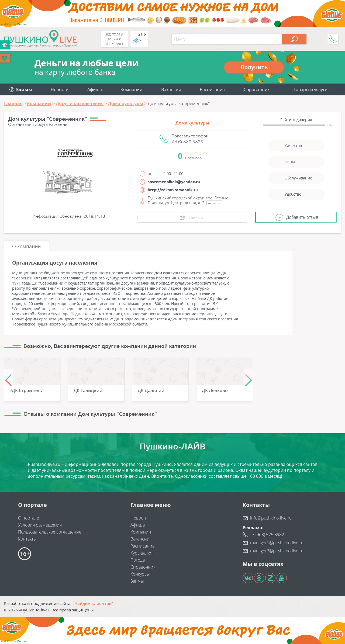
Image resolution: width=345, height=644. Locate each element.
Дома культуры (192, 123)
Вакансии (171, 89)
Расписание (143, 546)
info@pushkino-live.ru (271, 518)
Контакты (27, 539)
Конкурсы (140, 574)
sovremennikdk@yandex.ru (174, 182)
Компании (131, 89)
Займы (137, 581)
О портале (29, 518)
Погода (138, 560)
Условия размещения (40, 525)
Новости (60, 89)
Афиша (95, 89)
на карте (214, 203)
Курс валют (142, 553)
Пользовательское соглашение (50, 532)
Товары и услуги (310, 89)
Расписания (212, 89)
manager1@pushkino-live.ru (277, 543)
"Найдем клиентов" (93, 603)
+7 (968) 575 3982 (267, 535)
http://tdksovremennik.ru (173, 190)
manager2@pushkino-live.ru (277, 551)
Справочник (257, 89)
